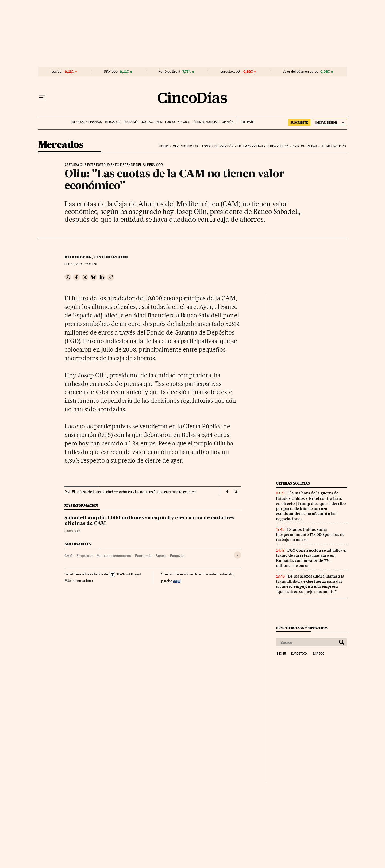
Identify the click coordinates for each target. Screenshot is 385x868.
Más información (79, 581)
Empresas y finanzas (86, 122)
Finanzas (177, 556)
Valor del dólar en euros (300, 72)
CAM (68, 556)
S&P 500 (111, 72)
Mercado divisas (185, 146)
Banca (161, 556)
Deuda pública (278, 146)
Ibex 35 (56, 72)
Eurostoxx (299, 654)
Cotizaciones (152, 122)
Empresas (84, 556)
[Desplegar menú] (42, 98)
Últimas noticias (206, 122)
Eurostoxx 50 (230, 72)
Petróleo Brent (169, 72)
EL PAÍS (246, 120)
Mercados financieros (114, 556)
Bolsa (164, 146)
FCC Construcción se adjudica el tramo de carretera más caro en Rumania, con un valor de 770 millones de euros (311, 558)
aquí (177, 581)
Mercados (113, 122)
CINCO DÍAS (72, 531)
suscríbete (299, 122)
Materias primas (250, 146)
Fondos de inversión (218, 146)
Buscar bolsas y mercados (302, 628)
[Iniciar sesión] (330, 123)
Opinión (228, 122)
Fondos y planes (178, 122)
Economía (131, 122)
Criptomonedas (305, 146)
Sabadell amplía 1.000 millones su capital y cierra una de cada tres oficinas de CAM (149, 521)
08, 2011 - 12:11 (81, 264)
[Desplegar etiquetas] (238, 555)
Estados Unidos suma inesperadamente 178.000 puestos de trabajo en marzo (310, 535)
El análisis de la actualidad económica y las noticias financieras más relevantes (134, 492)
